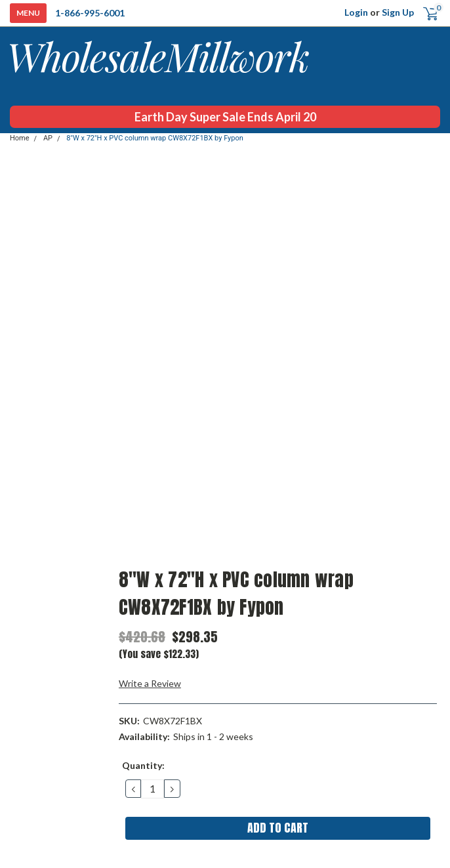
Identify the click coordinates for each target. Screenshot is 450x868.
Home (20, 138)
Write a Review (150, 683)
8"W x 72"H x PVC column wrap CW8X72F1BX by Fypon (155, 138)
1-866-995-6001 (90, 13)
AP (48, 138)
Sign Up (398, 12)
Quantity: (143, 765)
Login (356, 12)
